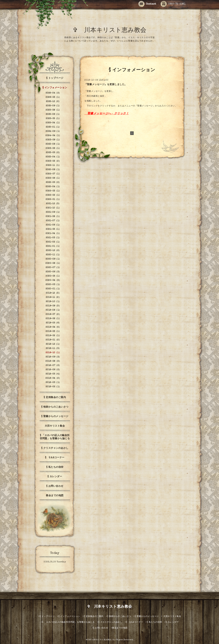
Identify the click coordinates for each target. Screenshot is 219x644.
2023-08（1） (53, 144)
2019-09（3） (53, 306)
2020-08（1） (53, 263)
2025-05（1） (53, 119)
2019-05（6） (53, 323)
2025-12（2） (53, 102)
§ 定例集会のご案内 (55, 398)
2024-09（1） (53, 131)
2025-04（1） (53, 123)
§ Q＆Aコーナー (55, 458)
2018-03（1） (53, 383)
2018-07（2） (53, 365)
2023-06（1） (53, 148)
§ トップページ (55, 78)
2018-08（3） (53, 361)
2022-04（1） (53, 187)
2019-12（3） (53, 293)
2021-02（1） (53, 242)
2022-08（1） (53, 170)
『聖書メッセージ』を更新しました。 (106, 85)
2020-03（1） (53, 285)
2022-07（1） (53, 174)
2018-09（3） (53, 357)
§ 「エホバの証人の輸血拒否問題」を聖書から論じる (55, 437)
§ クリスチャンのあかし (55, 448)
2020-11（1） (53, 255)
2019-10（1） (53, 302)
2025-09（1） (53, 106)
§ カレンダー (55, 477)
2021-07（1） (53, 221)
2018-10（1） (53, 353)
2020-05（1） (53, 276)
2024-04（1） (53, 136)
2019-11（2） (53, 297)
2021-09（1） (53, 212)
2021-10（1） (53, 208)
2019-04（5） (53, 327)
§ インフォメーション (55, 88)
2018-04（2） (53, 378)
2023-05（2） (53, 153)
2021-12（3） (53, 204)
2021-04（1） (53, 234)
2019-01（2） (53, 340)
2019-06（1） (53, 319)
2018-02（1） (53, 387)
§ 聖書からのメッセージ (55, 417)
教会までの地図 (55, 496)
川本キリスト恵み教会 (102, 640)
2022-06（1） (53, 178)
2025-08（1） (53, 110)
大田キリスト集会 (55, 426)
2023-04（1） (53, 157)
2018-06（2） (53, 370)
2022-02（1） (53, 195)
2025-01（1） (53, 127)
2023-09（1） (53, 140)
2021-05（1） (53, 229)
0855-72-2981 (173, 4)
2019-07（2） (53, 314)
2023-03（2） (53, 161)
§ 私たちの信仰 (55, 467)
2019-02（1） (53, 336)
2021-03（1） (53, 238)
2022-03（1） (53, 191)
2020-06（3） (53, 272)
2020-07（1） (53, 268)
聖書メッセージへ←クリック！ (108, 114)
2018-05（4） (53, 374)
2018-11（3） (53, 348)
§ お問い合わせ (55, 486)
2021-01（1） (53, 246)
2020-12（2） (53, 251)
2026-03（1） (53, 97)
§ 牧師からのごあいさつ (55, 407)
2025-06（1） (53, 114)
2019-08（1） (53, 310)
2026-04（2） (53, 93)
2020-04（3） (53, 280)
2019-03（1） (53, 331)
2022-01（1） (53, 199)
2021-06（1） (53, 225)
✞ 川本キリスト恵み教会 (113, 31)
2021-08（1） (53, 216)
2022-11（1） (53, 165)
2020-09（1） (53, 259)
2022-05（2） (53, 182)
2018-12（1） (53, 344)
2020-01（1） (53, 289)
